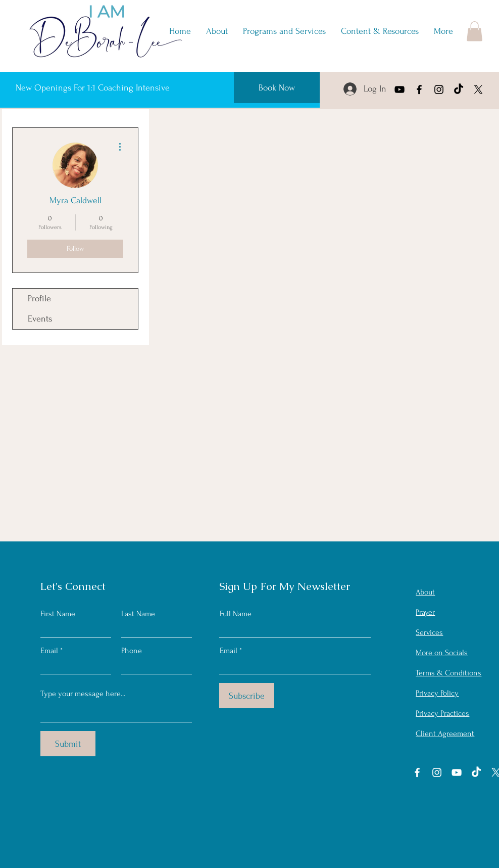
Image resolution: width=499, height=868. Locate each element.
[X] (478, 89)
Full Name (236, 614)
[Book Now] (277, 87)
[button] (380, 31)
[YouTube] (400, 89)
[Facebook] (419, 89)
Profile (39, 299)
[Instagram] (439, 89)
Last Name (138, 614)
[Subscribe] (247, 696)
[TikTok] (459, 89)
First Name (58, 614)
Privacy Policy (437, 693)
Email (49, 651)
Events (40, 319)
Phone (132, 651)
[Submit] (68, 744)
